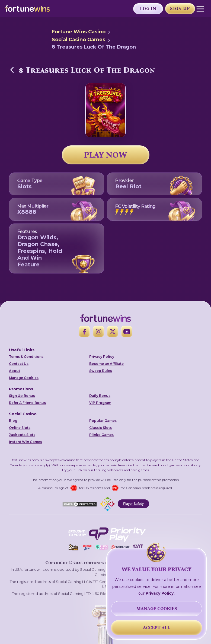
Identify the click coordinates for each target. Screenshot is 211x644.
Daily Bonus (100, 396)
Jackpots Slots (22, 435)
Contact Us (19, 364)
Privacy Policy (102, 357)
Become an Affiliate (106, 364)
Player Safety (133, 504)
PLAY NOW (105, 155)
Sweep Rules (101, 371)
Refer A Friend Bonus (27, 403)
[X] (113, 331)
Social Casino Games (79, 40)
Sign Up (180, 9)
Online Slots (20, 428)
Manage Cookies (24, 378)
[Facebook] (84, 331)
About (15, 371)
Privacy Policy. (160, 593)
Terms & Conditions (26, 357)
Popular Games (103, 421)
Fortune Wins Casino (79, 32)
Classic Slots (100, 428)
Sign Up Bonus (22, 396)
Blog (13, 421)
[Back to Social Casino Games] (12, 70)
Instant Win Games (25, 442)
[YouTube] (127, 331)
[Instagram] (98, 331)
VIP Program (100, 403)
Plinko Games (101, 435)
